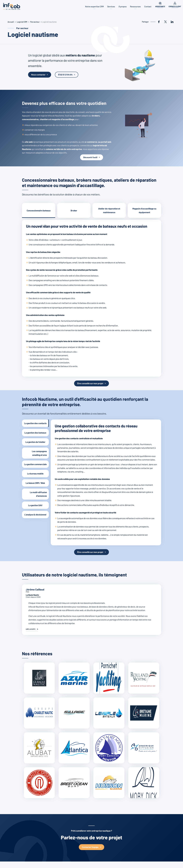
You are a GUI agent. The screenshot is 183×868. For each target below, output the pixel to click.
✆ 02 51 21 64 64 (65, 75)
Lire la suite (31, 629)
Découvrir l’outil (90, 157)
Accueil (11, 22)
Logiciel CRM (22, 22)
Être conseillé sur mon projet (90, 383)
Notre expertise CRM (93, 6)
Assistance (160, 6)
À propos (122, 6)
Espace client (175, 6)
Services (110, 6)
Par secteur (36, 22)
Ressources (135, 6)
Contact (148, 6)
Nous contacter (38, 75)
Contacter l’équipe (90, 847)
